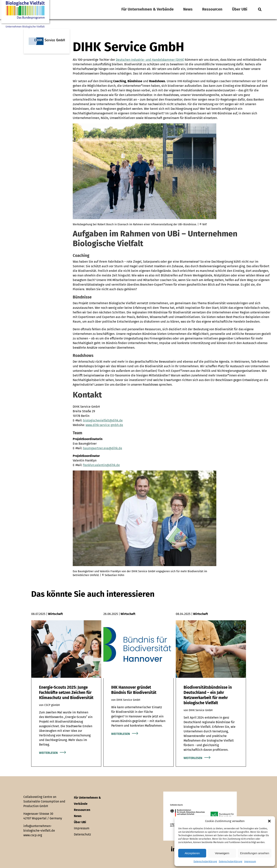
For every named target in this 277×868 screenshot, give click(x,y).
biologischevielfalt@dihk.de (103, 420)
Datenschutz (82, 834)
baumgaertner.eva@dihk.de (103, 448)
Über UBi (240, 9)
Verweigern (222, 853)
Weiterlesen (48, 753)
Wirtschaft (55, 614)
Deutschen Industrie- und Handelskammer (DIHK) (150, 60)
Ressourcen (212, 9)
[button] (269, 821)
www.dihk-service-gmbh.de (104, 425)
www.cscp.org (33, 835)
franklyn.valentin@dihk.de (101, 465)
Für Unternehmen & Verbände (147, 9)
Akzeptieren (192, 853)
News (188, 9)
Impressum (250, 861)
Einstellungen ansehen (255, 853)
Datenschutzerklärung (205, 861)
